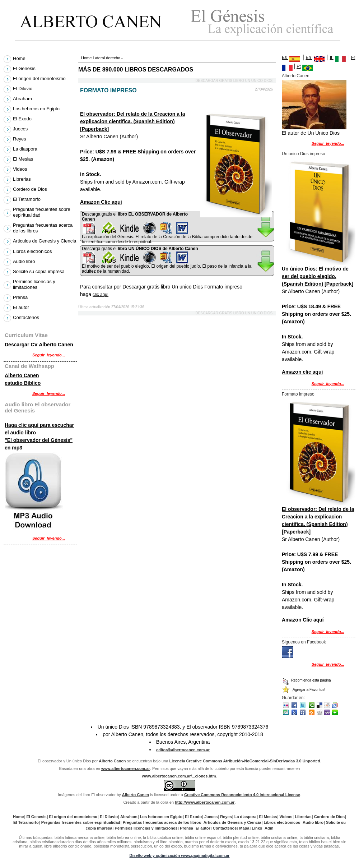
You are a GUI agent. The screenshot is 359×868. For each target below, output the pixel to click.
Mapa (244, 828)
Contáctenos (26, 317)
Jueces (21, 129)
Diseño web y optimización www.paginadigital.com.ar (180, 855)
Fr (353, 57)
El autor (22, 307)
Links (257, 828)
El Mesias (24, 159)
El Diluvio (24, 89)
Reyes (20, 139)
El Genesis (25, 68)
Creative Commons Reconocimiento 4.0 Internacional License (242, 795)
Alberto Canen (296, 76)
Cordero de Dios (31, 189)
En (309, 57)
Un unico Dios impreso (304, 154)
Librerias (23, 179)
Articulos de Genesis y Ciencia (45, 241)
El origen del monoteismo (40, 79)
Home (86, 58)
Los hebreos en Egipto (37, 109)
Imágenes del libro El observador (87, 795)
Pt (299, 66)
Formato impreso (298, 394)
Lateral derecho (106, 58)
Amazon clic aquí (302, 372)
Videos (21, 169)
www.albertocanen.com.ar (126, 768)
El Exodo (23, 119)
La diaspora (26, 149)
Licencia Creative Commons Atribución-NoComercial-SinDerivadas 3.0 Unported (245, 761)
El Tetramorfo (28, 199)
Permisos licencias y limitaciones (34, 284)
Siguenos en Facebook (304, 642)
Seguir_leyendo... (328, 143)
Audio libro (25, 261)
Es (291, 57)
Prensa (21, 297)
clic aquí (101, 295)
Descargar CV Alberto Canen (39, 345)
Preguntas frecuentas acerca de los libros (43, 228)
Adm (269, 828)
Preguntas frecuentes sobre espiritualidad (42, 212)
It (332, 57)
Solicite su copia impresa (39, 271)
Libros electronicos (33, 251)
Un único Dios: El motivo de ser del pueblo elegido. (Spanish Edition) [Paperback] (318, 276)
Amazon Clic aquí (101, 202)
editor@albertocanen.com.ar (183, 750)
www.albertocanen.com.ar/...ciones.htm (179, 776)
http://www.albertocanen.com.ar (205, 802)
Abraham (23, 99)
